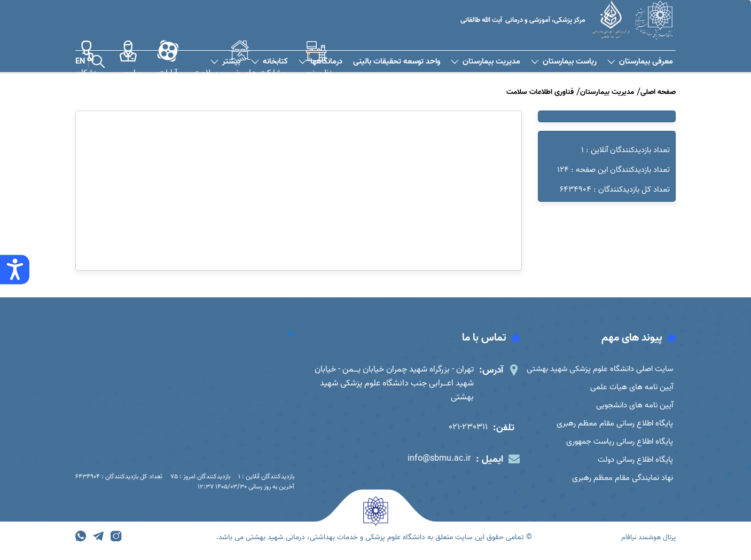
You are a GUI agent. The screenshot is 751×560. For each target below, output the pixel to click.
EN (80, 61)
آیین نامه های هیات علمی (629, 389)
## (291, 334)
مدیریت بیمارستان (486, 62)
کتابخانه (269, 62)
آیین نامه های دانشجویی (631, 408)
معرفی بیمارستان (640, 62)
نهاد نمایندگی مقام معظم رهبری (620, 485)
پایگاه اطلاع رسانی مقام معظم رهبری (612, 427)
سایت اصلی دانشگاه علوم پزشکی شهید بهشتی (596, 369)
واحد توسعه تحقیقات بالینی (397, 62)
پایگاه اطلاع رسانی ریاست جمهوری (616, 446)
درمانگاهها (320, 62)
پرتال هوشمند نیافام (646, 545)
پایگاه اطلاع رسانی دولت (633, 466)
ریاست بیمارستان (564, 62)
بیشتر (225, 62)
